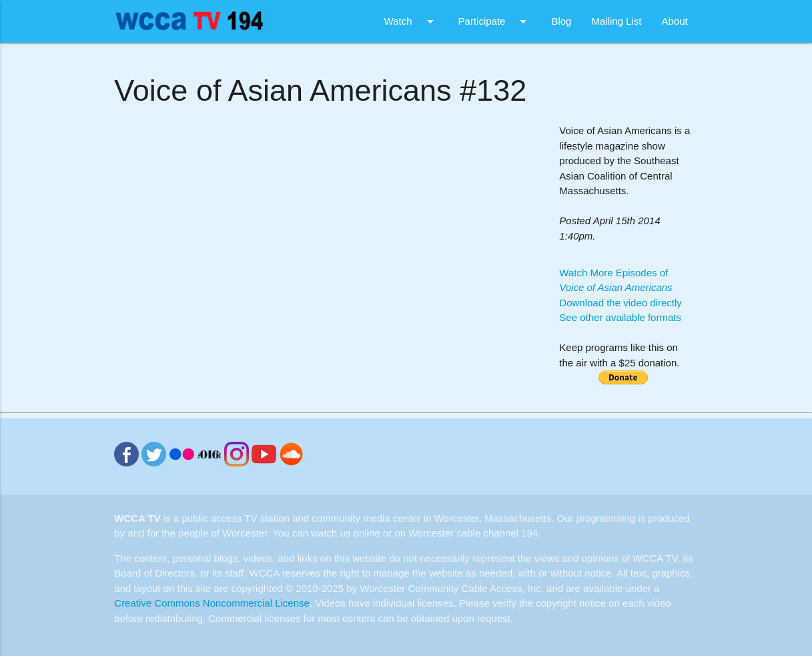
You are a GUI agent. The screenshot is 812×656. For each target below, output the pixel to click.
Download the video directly (620, 303)
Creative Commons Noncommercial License (212, 603)
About (674, 21)
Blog (561, 21)
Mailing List (616, 21)
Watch (411, 21)
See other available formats (620, 317)
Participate (495, 21)
